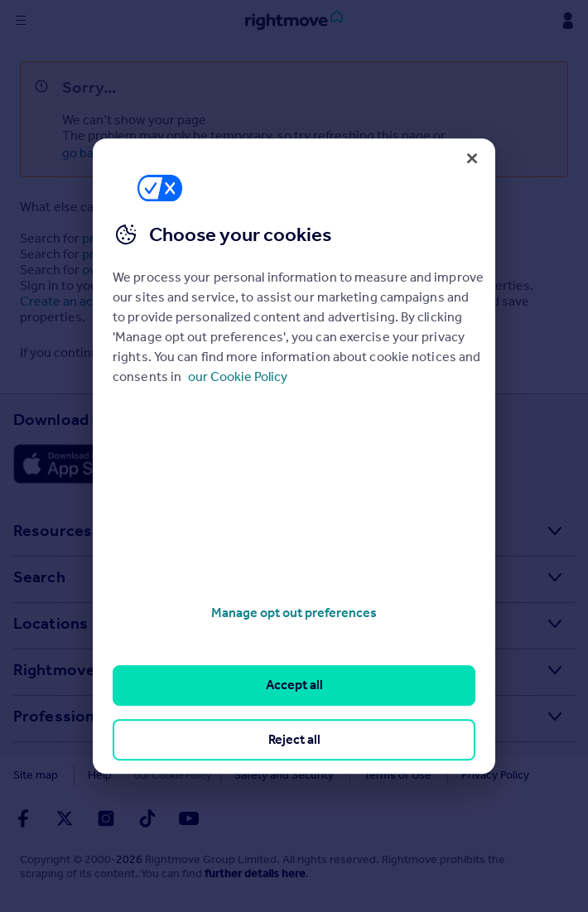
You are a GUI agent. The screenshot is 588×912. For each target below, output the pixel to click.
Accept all (294, 685)
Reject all (294, 739)
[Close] (472, 158)
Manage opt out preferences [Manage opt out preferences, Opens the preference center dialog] (294, 613)
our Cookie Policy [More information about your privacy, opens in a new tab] (238, 376)
